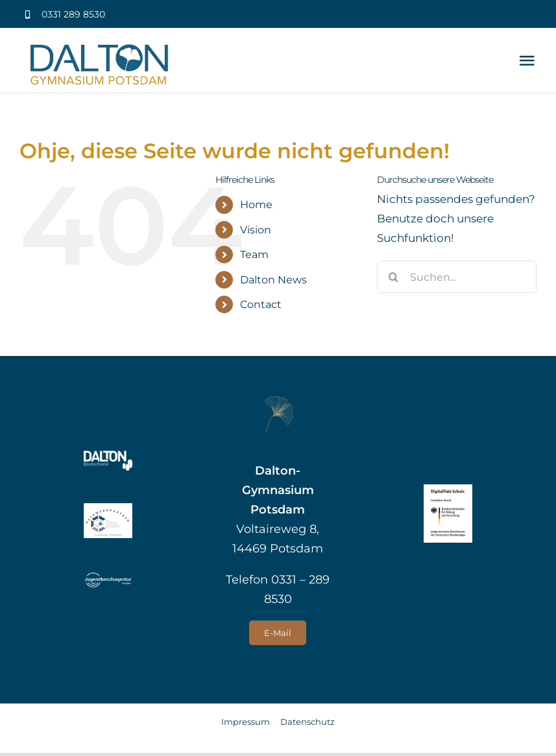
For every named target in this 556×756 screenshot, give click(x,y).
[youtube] (490, 13)
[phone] (532, 13)
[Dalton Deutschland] (108, 456)
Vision (256, 230)
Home (256, 205)
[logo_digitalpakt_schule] (448, 490)
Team (254, 254)
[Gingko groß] (278, 400)
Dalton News (273, 280)
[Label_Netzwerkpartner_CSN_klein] (108, 508)
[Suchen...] (457, 277)
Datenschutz (308, 722)
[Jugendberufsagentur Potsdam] (108, 576)
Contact (261, 304)
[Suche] (393, 277)
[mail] (511, 13)
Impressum (246, 722)
